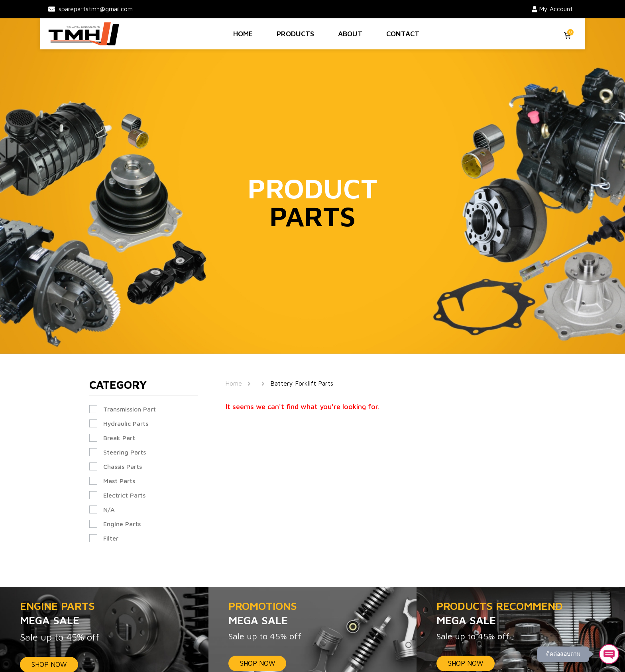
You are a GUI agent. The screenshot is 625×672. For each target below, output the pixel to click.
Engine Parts (122, 524)
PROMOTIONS (313, 614)
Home (243, 34)
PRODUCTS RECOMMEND (521, 614)
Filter (111, 538)
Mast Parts (119, 481)
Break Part (119, 438)
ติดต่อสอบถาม (562, 653)
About (350, 34)
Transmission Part (130, 409)
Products (295, 34)
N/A (109, 509)
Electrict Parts (124, 495)
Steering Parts (125, 452)
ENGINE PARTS (104, 614)
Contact (403, 34)
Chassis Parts (123, 466)
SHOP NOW (258, 663)
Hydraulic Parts (126, 423)
